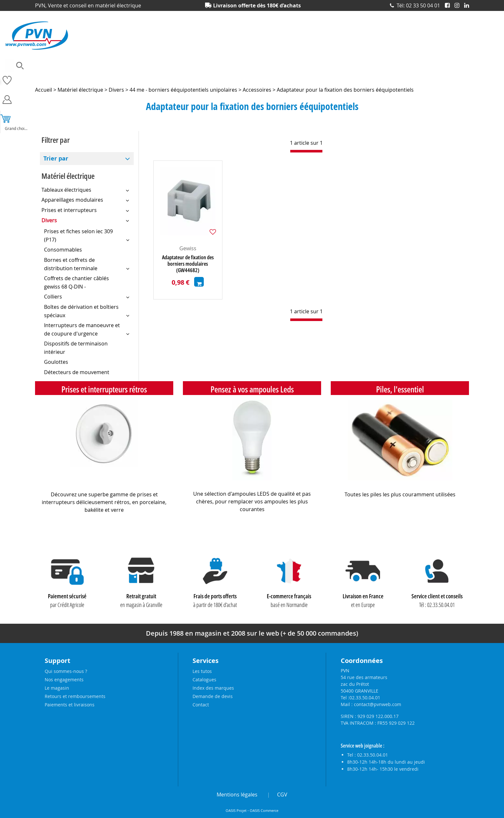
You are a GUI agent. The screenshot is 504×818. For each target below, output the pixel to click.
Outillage (290, 76)
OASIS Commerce (264, 811)
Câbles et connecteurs (137, 76)
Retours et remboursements (75, 696)
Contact (201, 705)
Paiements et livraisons (70, 705)
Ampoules (45, 76)
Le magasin (57, 688)
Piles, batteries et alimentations (341, 76)
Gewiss (188, 248)
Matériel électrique (252, 76)
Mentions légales (237, 795)
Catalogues (204, 680)
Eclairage (178, 76)
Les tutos (202, 671)
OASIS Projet (236, 811)
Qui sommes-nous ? (66, 671)
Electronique (210, 76)
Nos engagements (64, 680)
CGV (282, 795)
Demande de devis (213, 696)
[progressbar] (306, 151)
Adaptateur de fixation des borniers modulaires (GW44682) (188, 264)
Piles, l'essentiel (400, 389)
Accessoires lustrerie (85, 76)
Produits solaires (453, 76)
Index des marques (213, 688)
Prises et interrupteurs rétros (104, 389)
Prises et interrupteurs (404, 76)
